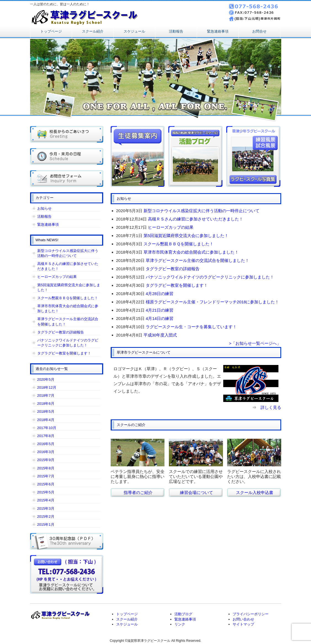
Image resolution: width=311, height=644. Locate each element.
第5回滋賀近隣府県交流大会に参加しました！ (186, 236)
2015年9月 (46, 460)
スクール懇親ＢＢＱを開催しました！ (179, 244)
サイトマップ (243, 624)
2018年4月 (46, 420)
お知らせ (44, 208)
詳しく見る (271, 407)
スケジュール (134, 31)
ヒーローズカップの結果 (171, 227)
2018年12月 (47, 387)
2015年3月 (46, 508)
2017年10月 (47, 428)
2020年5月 (46, 379)
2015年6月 (46, 484)
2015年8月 (46, 468)
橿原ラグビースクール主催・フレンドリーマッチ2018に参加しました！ (212, 302)
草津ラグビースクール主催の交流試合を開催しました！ (197, 260)
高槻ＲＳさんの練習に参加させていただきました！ (196, 219)
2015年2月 (46, 516)
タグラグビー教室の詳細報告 (173, 269)
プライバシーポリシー (251, 614)
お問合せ (259, 31)
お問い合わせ (243, 619)
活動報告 (176, 31)
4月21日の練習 (160, 310)
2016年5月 (46, 444)
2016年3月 (46, 452)
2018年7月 (46, 395)
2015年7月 (46, 476)
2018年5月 (46, 412)
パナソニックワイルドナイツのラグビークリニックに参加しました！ (210, 277)
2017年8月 (46, 436)
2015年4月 (46, 500)
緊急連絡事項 (218, 31)
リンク (180, 624)
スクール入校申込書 (255, 492)
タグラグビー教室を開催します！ (177, 285)
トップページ (51, 31)
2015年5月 (46, 492)
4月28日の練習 (160, 294)
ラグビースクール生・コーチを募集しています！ (191, 327)
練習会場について (196, 492)
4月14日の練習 (160, 318)
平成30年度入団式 (160, 335)
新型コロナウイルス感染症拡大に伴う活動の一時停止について (201, 211)
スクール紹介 (93, 31)
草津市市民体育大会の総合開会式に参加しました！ (191, 252)
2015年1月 (46, 525)
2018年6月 (46, 404)
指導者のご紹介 (138, 492)
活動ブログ (183, 614)
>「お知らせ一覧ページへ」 (255, 343)
